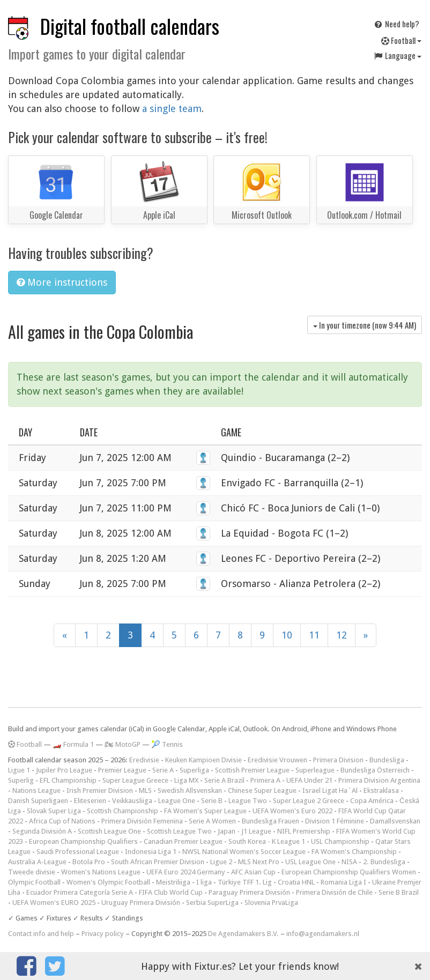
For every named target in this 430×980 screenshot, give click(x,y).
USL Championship (340, 841)
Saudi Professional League (78, 852)
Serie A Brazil (224, 780)
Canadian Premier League (183, 841)
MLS (145, 790)
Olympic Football (34, 882)
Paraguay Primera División (249, 892)
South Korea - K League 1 (267, 841)
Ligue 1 (19, 770)
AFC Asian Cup (253, 872)
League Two (248, 801)
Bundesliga (387, 760)
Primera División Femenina (142, 821)
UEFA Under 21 (309, 780)
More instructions (62, 282)
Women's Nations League (101, 872)
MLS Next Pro (259, 862)
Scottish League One (109, 831)
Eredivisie (144, 760)
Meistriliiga (173, 882)
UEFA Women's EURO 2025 (54, 903)
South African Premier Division (158, 862)
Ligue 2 (221, 862)
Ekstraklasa (381, 790)
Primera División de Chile (334, 892)
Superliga (194, 770)
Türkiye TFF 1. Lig (245, 882)
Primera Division (338, 760)
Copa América (372, 801)
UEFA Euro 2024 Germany (186, 872)
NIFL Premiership (304, 831)
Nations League (36, 790)
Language (397, 55)
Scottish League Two (179, 831)
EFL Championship (68, 780)
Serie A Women (212, 821)
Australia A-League (37, 862)
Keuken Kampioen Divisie (203, 760)
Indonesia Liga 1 (151, 852)
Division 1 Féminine (335, 821)
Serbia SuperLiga (212, 903)
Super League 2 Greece (309, 801)
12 (342, 635)
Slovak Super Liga (54, 811)
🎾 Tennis (167, 744)
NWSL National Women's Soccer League (244, 852)
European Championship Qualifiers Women (349, 872)
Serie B (212, 801)
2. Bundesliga (384, 862)
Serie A (163, 770)
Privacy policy (103, 934)
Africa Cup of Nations (62, 821)
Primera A (265, 780)
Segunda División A (42, 831)
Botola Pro (89, 862)
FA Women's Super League (205, 811)
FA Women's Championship (354, 852)
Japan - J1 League (244, 831)
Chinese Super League (262, 790)
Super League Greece (135, 780)
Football (401, 40)
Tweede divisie (32, 872)
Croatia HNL (296, 882)
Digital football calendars (130, 26)
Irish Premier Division (100, 790)
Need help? (396, 24)
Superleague (315, 770)
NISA (349, 862)
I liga (204, 882)
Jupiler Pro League (64, 770)
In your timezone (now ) (365, 325)
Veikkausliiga (132, 801)
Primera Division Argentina (379, 780)
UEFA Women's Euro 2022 (292, 811)
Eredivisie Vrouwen (277, 760)
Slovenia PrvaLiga (271, 903)
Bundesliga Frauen (270, 821)
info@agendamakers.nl (323, 934)
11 (314, 635)
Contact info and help (41, 934)
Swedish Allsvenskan (190, 790)
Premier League (122, 770)
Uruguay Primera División (141, 903)
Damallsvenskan (395, 821)
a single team (172, 109)
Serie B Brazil (399, 892)
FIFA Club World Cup (171, 892)
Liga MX (186, 780)
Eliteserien (90, 801)
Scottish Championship (123, 811)
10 (287, 635)
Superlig (21, 780)
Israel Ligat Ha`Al (330, 790)
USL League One (310, 862)
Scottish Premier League (252, 770)
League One (177, 801)
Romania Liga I (343, 882)
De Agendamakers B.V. (243, 934)
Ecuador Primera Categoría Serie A (80, 892)
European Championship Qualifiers (83, 841)
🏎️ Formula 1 (73, 744)
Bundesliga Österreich (375, 770)
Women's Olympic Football (108, 882)
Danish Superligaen (38, 801)
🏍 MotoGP (123, 744)
